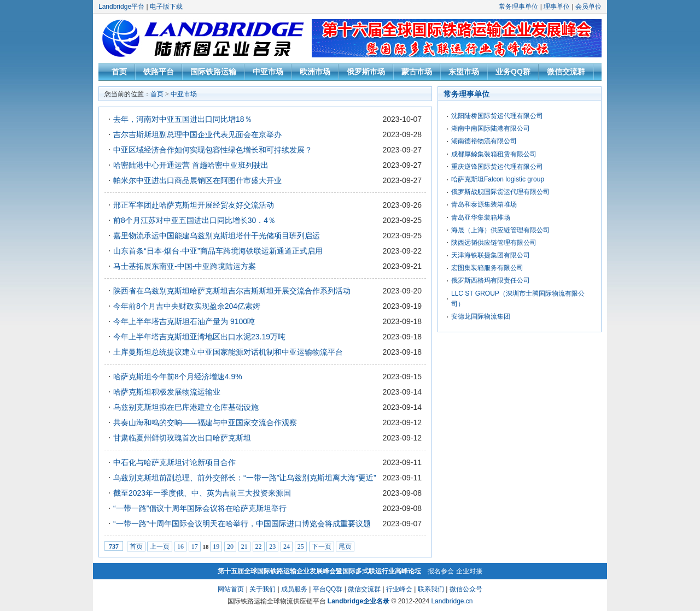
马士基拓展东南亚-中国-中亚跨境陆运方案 (185, 266)
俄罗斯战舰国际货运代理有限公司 (500, 192)
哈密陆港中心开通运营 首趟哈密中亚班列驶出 (191, 165)
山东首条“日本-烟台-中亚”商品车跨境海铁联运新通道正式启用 (218, 251)
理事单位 (557, 7)
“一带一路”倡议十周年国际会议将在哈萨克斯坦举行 (200, 508)
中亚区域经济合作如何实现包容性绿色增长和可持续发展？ (213, 150)
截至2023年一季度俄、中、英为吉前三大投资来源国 (202, 493)
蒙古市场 (417, 72)
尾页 (345, 547)
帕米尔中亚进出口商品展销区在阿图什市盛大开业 (197, 180)
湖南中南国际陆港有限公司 (491, 128)
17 (195, 547)
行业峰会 (399, 589)
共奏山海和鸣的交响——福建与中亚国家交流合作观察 (205, 422)
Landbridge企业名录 (358, 601)
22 (259, 547)
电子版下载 (166, 7)
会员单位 (588, 7)
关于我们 (262, 589)
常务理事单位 (518, 7)
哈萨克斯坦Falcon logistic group (498, 179)
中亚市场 (268, 72)
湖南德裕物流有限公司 (484, 141)
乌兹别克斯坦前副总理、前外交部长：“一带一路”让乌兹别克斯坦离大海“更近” (245, 478)
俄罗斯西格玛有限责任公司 (491, 280)
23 (272, 547)
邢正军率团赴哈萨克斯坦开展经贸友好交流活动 (194, 205)
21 (244, 547)
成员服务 (294, 589)
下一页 (322, 547)
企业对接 (469, 571)
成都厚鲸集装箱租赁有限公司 (494, 154)
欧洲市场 (315, 72)
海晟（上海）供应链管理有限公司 (500, 230)
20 (230, 547)
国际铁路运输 (213, 72)
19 (216, 547)
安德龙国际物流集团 (481, 316)
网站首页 (231, 589)
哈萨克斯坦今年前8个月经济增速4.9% (178, 377)
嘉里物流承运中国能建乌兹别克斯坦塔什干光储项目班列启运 (217, 236)
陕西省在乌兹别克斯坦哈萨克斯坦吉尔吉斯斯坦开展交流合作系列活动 (232, 291)
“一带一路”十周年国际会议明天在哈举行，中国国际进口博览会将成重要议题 (242, 524)
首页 (119, 72)
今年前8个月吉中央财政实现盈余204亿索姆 (187, 306)
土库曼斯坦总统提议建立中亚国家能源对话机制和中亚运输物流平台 (228, 352)
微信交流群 (566, 72)
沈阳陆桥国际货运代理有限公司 (497, 116)
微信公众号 (466, 589)
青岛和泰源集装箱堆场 (484, 204)
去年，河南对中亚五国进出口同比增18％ (183, 119)
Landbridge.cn (452, 601)
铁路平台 (159, 72)
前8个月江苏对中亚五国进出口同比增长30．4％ (194, 220)
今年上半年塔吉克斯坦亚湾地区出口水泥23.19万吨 (199, 337)
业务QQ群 (513, 72)
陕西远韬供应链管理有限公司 (494, 243)
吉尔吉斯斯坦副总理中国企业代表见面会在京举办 (197, 134)
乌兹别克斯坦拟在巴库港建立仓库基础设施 (186, 407)
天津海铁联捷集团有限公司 (491, 255)
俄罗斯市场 (366, 72)
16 (180, 547)
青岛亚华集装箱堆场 (481, 218)
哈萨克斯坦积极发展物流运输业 (167, 392)
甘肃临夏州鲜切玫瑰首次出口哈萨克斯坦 (182, 438)
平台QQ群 (328, 589)
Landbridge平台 (121, 7)
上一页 (160, 547)
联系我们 (431, 589)
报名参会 (441, 571)
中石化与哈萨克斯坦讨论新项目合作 (174, 462)
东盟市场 (464, 72)
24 (287, 547)
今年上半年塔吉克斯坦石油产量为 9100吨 (184, 321)
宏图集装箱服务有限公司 (487, 268)
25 (301, 547)
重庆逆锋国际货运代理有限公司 (497, 167)
